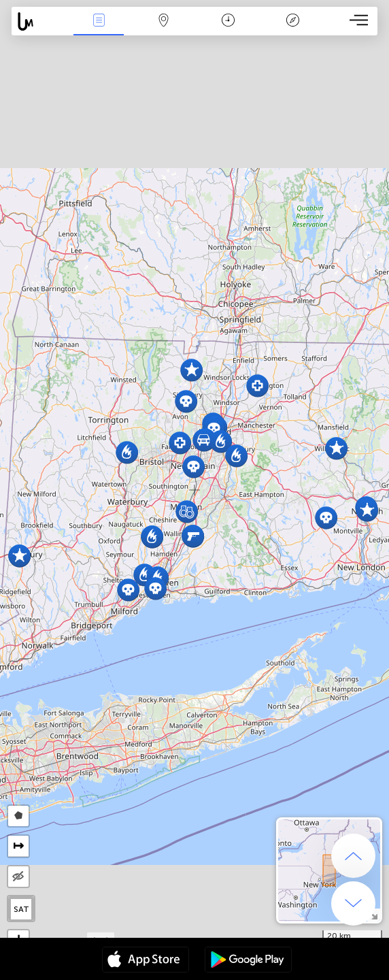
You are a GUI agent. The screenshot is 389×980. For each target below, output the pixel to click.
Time (228, 21)
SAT (21, 909)
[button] (257, 386)
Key (292, 21)
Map (163, 21)
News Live (99, 21)
